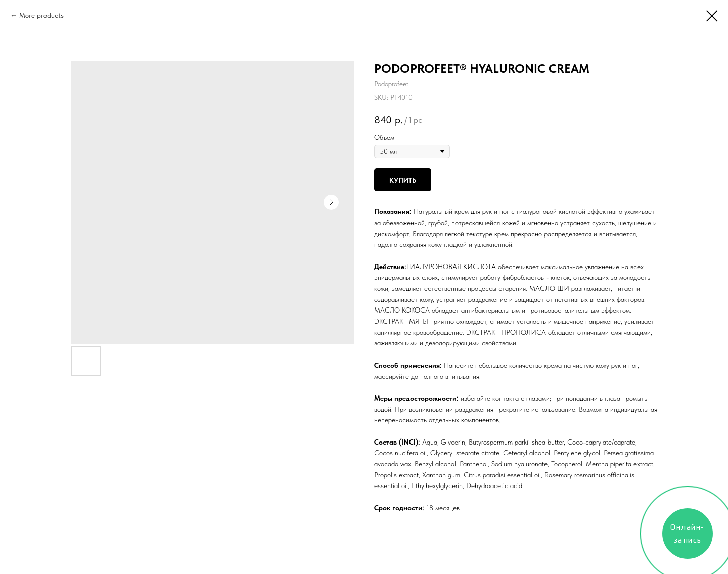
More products (41, 15)
